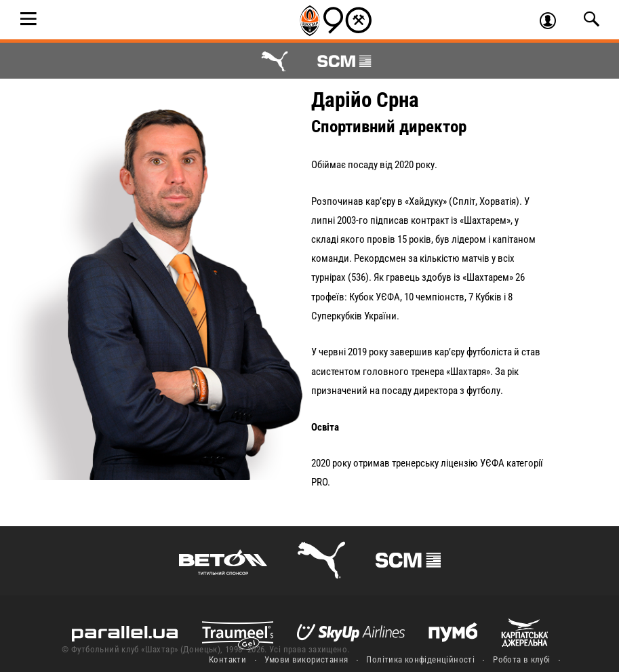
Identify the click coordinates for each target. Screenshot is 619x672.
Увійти (554, 22)
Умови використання (306, 659)
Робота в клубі (521, 659)
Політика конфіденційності (420, 659)
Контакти (227, 659)
